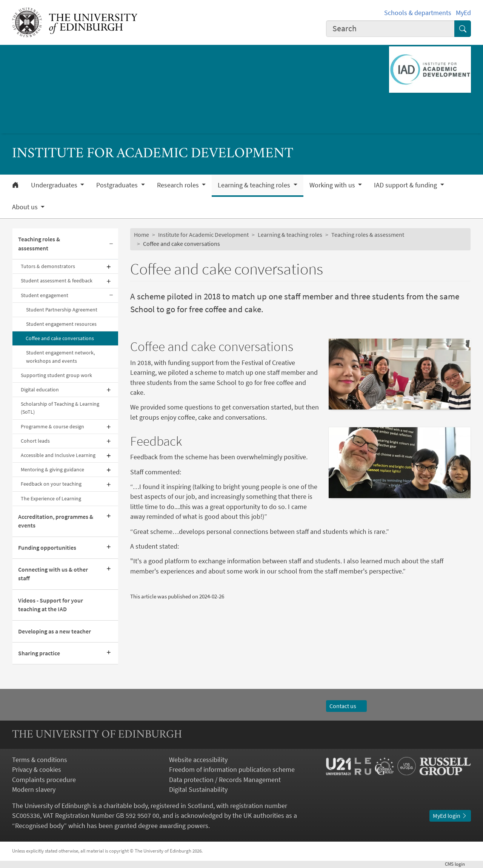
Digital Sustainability (198, 790)
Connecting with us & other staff (53, 574)
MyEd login (450, 816)
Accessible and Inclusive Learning (58, 455)
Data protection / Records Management (225, 780)
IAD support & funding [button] (406, 185)
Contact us (346, 706)
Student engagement (45, 295)
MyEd (463, 13)
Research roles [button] (179, 185)
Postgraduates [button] (118, 185)
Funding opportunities (47, 548)
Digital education (40, 390)
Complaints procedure (44, 780)
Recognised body (39, 826)
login (458, 864)
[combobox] (390, 29)
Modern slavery (34, 790)
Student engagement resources (61, 324)
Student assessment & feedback (57, 281)
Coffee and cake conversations (60, 338)
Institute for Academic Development (203, 235)
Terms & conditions (40, 760)
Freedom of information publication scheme (232, 770)
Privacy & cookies (37, 770)
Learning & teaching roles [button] (255, 185)
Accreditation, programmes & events (56, 521)
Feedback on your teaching (51, 484)
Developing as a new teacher (55, 631)
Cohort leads (35, 441)
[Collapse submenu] (111, 244)
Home (142, 235)
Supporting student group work (56, 375)
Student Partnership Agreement (62, 310)
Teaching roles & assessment (39, 244)
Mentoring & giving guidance (52, 469)
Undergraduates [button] (55, 185)
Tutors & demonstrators (48, 266)
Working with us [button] (333, 185)
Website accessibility (198, 760)
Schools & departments (418, 13)
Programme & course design (52, 426)
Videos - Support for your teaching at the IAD (51, 605)
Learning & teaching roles (290, 235)
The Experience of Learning (51, 498)
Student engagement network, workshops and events (60, 357)
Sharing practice (39, 653)
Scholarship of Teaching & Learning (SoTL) (60, 408)
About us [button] (26, 207)
